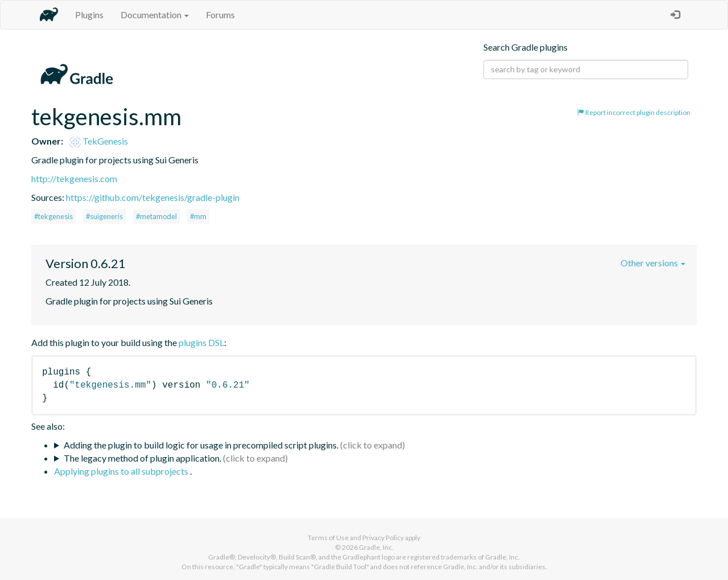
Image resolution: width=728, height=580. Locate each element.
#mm (198, 216)
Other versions (653, 263)
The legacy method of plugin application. (142, 458)
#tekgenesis (53, 216)
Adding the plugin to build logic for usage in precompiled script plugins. (201, 445)
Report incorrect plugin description (634, 112)
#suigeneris (104, 216)
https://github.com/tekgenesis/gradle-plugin (153, 197)
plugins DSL (201, 342)
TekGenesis (99, 141)
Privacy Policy (383, 538)
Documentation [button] (155, 15)
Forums (220, 15)
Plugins (89, 15)
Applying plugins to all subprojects (122, 471)
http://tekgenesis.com (74, 178)
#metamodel (156, 216)
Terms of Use (328, 538)
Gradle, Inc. (376, 547)
